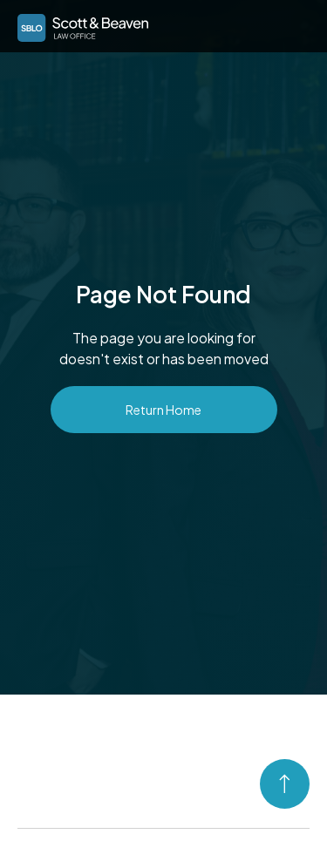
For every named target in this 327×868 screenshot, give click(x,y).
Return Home (163, 410)
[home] (78, 25)
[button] (293, 24)
